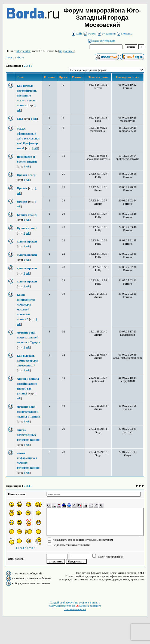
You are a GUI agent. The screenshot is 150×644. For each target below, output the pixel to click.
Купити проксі (27, 215)
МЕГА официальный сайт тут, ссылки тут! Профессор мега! (28, 138)
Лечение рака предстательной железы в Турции (29, 337)
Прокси (22, 188)
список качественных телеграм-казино (28, 435)
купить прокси (27, 241)
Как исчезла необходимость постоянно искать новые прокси (27, 95)
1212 (20, 119)
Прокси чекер (26, 175)
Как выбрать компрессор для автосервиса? (27, 360)
